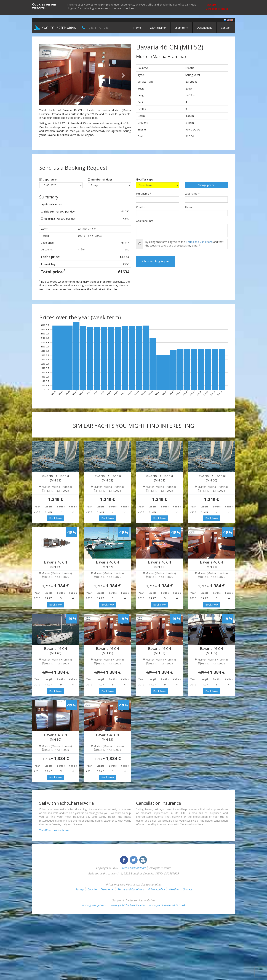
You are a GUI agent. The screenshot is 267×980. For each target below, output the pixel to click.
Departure (48, 179)
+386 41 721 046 (98, 28)
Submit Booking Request (156, 261)
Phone (189, 207)
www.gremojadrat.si (95, 905)
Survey (79, 889)
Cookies (92, 889)
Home (137, 28)
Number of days (100, 179)
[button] (46, 74)
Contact (226, 28)
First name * (144, 193)
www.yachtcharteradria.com (128, 905)
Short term (181, 28)
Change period (206, 185)
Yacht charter (158, 28)
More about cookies (217, 9)
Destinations (205, 28)
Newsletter (107, 889)
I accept (211, 4)
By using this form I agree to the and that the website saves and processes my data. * (184, 244)
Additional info (145, 221)
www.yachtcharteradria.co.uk (167, 905)
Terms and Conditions (199, 242)
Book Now (55, 518)
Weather (174, 889)
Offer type (145, 179)
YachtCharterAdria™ (134, 868)
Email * (140, 207)
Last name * (192, 193)
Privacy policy (156, 889)
